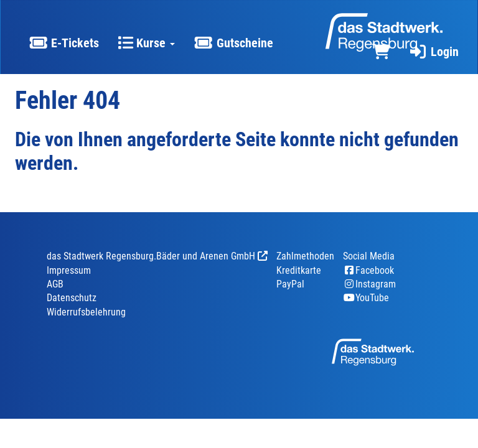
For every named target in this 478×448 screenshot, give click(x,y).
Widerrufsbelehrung (86, 312)
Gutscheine (233, 43)
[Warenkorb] (381, 52)
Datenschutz (72, 298)
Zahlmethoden (305, 256)
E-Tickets (64, 43)
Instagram (369, 284)
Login (433, 52)
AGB (55, 284)
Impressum (69, 270)
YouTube (366, 298)
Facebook (368, 270)
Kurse (146, 43)
